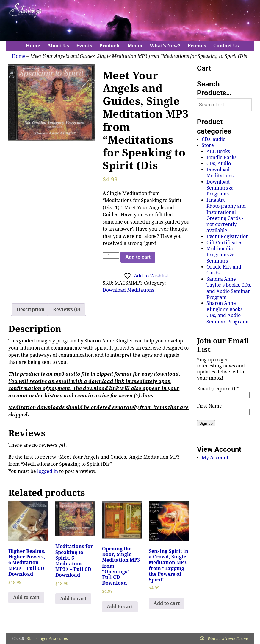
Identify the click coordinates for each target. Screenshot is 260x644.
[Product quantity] (111, 256)
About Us (58, 46)
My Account (215, 458)
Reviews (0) (67, 309)
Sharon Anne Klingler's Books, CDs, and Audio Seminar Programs (228, 312)
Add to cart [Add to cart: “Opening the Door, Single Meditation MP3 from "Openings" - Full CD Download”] (120, 607)
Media (135, 46)
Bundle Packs (221, 157)
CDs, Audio (219, 163)
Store (208, 145)
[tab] (31, 310)
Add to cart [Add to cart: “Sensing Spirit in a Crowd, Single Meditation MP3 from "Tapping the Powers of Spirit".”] (167, 603)
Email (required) (218, 389)
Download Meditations (128, 290)
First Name (209, 406)
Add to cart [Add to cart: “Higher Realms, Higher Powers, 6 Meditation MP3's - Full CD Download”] (26, 597)
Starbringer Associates (47, 638)
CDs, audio (214, 139)
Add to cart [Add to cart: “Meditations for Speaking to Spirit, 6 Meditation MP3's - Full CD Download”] (73, 599)
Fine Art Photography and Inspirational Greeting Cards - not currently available (226, 215)
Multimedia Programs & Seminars (220, 255)
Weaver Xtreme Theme (228, 638)
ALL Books (218, 152)
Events (84, 46)
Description (31, 309)
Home (33, 46)
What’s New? (165, 46)
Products (110, 46)
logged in (48, 471)
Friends (197, 46)
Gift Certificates (224, 243)
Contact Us (226, 46)
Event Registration (228, 236)
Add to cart (138, 257)
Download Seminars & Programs (220, 188)
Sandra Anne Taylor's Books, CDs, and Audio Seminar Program (229, 288)
